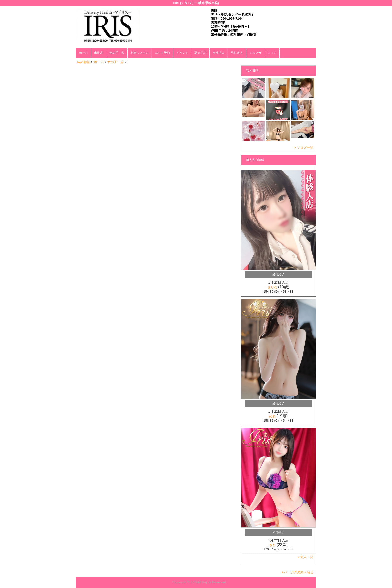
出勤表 (99, 53)
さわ (272, 545)
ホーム (83, 53)
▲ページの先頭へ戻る (297, 572)
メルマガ (255, 53)
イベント (182, 53)
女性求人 (219, 53)
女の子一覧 (117, 53)
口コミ (272, 53)
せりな (272, 287)
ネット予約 (162, 53)
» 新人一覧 (305, 557)
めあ (272, 416)
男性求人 (237, 53)
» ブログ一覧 (304, 148)
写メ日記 (200, 53)
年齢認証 (84, 62)
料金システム (140, 53)
